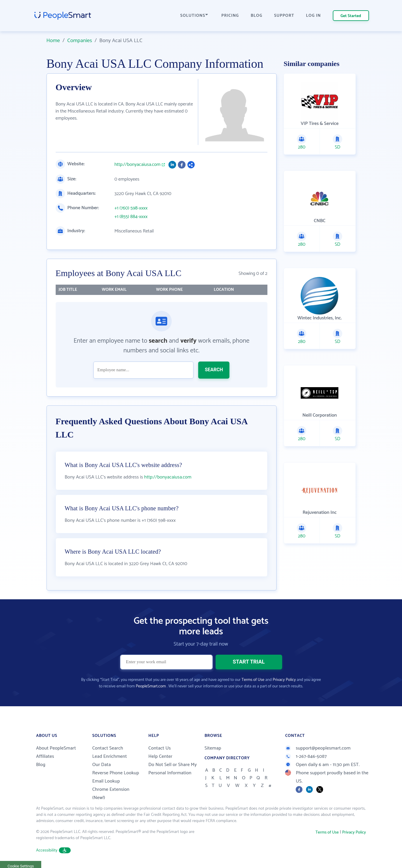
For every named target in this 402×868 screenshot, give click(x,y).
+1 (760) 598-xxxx (131, 208)
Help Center (161, 756)
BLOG (257, 16)
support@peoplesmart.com (318, 748)
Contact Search (108, 748)
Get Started (351, 16)
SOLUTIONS (194, 16)
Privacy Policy (284, 680)
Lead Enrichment (110, 756)
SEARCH (214, 370)
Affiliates (45, 756)
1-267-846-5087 (306, 756)
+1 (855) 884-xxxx (131, 217)
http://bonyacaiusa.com (138, 165)
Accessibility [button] (54, 850)
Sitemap (213, 748)
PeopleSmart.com (151, 686)
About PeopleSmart (56, 748)
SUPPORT (284, 16)
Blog (41, 765)
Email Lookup (106, 781)
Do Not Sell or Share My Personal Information (173, 769)
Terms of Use (253, 680)
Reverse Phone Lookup (116, 773)
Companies (80, 41)
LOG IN (314, 16)
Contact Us (160, 748)
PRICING (230, 16)
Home (53, 41)
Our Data (101, 765)
